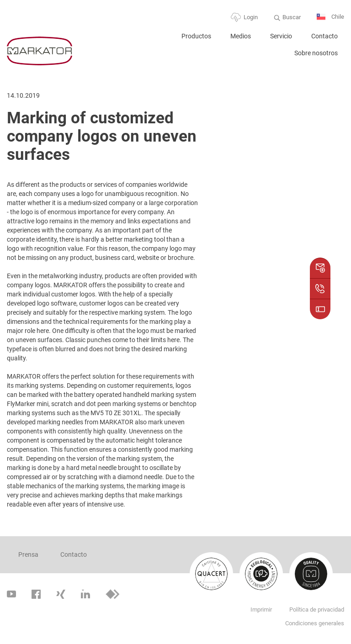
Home (161, 40)
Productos (196, 36)
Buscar (292, 17)
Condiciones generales (315, 623)
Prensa (28, 554)
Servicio (281, 36)
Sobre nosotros (316, 53)
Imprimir (261, 610)
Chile (330, 17)
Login (251, 17)
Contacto (324, 36)
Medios (241, 36)
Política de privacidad (317, 610)
